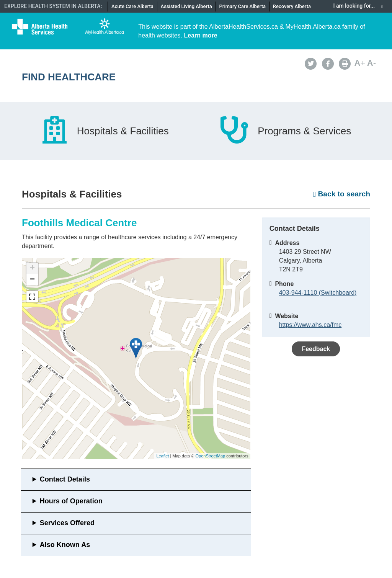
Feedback (316, 349)
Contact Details (65, 479)
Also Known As (65, 545)
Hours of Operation (71, 501)
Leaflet (163, 456)
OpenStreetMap (210, 456)
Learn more (201, 35)
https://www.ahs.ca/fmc (310, 325)
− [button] (32, 280)
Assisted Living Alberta (186, 6)
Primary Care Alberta (243, 6)
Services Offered (67, 523)
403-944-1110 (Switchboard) (318, 293)
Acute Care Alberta (132, 6)
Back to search (342, 194)
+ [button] (32, 268)
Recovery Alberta (292, 6)
